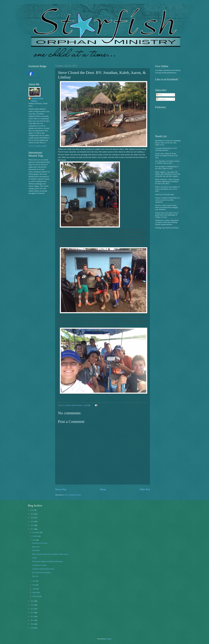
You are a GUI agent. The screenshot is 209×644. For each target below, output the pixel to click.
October (36, 536)
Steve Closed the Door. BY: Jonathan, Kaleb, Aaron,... (51, 554)
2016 (32, 601)
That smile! (36, 550)
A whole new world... (40, 565)
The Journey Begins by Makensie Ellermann (47, 561)
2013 (32, 613)
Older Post (145, 489)
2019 (32, 522)
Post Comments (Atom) (73, 495)
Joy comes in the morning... (42, 573)
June (34, 581)
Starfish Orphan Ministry (37, 100)
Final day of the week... (40, 543)
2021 (32, 514)
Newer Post (61, 489)
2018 (32, 525)
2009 (32, 628)
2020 (32, 518)
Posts (159, 95)
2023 (32, 510)
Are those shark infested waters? (43, 569)
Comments (161, 99)
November (36, 532)
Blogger (109, 639)
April (35, 589)
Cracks (35, 558)
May (34, 585)
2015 (32, 605)
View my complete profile (38, 146)
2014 (32, 609)
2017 (32, 529)
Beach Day (36, 547)
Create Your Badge (35, 78)
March (35, 592)
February (36, 596)
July (34, 540)
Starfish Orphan (34, 70)
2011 (32, 620)
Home (103, 489)
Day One (35, 576)
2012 (32, 616)
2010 (32, 624)
